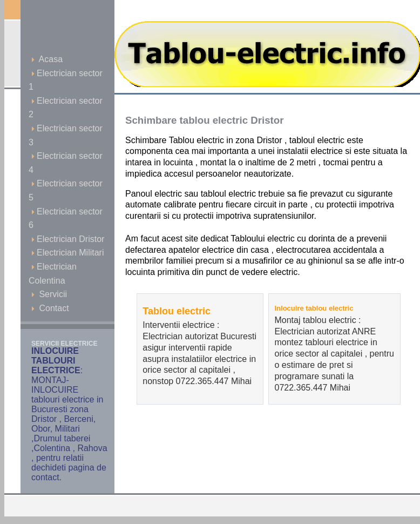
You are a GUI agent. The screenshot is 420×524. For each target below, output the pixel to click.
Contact (50, 308)
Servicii (49, 294)
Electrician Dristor (68, 239)
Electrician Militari (67, 253)
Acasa (47, 59)
